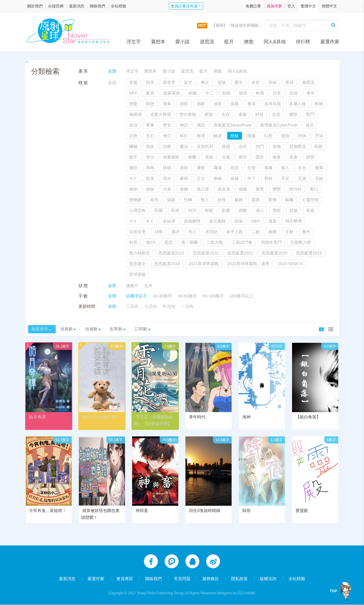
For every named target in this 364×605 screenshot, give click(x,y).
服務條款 (211, 579)
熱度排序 (41, 329)
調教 (243, 210)
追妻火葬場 (161, 114)
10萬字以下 (137, 296)
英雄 (289, 82)
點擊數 (124, 329)
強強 (238, 221)
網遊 (209, 114)
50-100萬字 (213, 296)
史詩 (133, 125)
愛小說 (182, 42)
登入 (291, 6)
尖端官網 (56, 6)
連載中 (132, 286)
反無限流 (298, 146)
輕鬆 (209, 210)
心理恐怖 (137, 210)
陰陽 (251, 136)
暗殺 (319, 146)
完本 (148, 286)
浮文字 (134, 42)
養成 (251, 104)
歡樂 (226, 210)
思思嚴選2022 (206, 253)
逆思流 (207, 42)
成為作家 (274, 6)
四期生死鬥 (271, 242)
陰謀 (226, 146)
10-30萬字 (162, 296)
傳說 (201, 125)
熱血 (150, 146)
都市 (243, 157)
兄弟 (302, 178)
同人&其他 (275, 42)
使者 (277, 157)
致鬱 (192, 157)
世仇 (150, 157)
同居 (235, 168)
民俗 (175, 210)
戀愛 (133, 104)
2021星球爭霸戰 (204, 264)
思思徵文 (137, 264)
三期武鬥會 (242, 242)
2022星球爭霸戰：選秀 (248, 264)
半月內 (169, 306)
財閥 (226, 93)
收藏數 (97, 329)
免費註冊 (253, 6)
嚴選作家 (330, 42)
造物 (277, 146)
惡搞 (294, 93)
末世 (256, 82)
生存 (226, 114)
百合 (302, 168)
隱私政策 (239, 579)
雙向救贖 (188, 114)
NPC (134, 93)
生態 (251, 168)
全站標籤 (118, 6)
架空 (188, 82)
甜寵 (184, 104)
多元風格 (217, 221)
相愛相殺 (171, 157)
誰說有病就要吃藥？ (101, 417)
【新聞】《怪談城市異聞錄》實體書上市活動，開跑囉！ (260, 25)
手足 (285, 178)
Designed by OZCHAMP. (236, 593)
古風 (226, 157)
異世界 (169, 82)
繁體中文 (308, 6)
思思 (169, 242)
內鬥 (260, 146)
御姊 (218, 178)
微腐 (319, 168)
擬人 (285, 168)
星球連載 (137, 274)
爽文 (205, 82)
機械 (133, 146)
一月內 (187, 306)
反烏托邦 (205, 146)
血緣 (235, 178)
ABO (256, 221)
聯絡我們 (97, 6)
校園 (193, 93)
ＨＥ (133, 221)
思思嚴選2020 (274, 253)
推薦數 (70, 329)
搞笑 (243, 93)
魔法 (184, 146)
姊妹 (150, 189)
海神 (246, 417)
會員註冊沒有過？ (186, 6)
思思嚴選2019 (309, 253)
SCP (192, 210)
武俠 (133, 136)
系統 (272, 82)
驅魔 (289, 200)
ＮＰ (133, 178)
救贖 (319, 104)
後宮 (310, 125)
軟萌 (260, 93)
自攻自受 (137, 232)
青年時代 (197, 417)
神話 (184, 125)
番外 (306, 232)
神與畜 (142, 511)
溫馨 (235, 104)
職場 (218, 168)
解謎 (218, 136)
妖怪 (222, 200)
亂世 (150, 93)
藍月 (229, 42)
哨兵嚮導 (294, 221)
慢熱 (285, 136)
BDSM (295, 189)
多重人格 (298, 104)
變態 (277, 189)
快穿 (150, 82)
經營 (310, 157)
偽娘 (171, 200)
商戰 (150, 168)
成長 (218, 104)
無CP (151, 242)
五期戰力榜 (301, 242)
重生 (239, 82)
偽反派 (224, 189)
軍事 (150, 125)
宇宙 (319, 136)
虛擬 (243, 114)
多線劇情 (192, 221)
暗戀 (150, 104)
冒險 (222, 82)
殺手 (133, 157)
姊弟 (133, 189)
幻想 (268, 136)
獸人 (205, 200)
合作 (243, 146)
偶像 (268, 168)
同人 (193, 232)
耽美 (150, 178)
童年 (311, 93)
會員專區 (125, 579)
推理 (201, 136)
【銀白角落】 (308, 417)
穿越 (133, 82)
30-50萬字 (187, 296)
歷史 (167, 125)
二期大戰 (215, 242)
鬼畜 (272, 221)
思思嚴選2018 (167, 264)
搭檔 (167, 168)
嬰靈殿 (302, 511)
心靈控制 (310, 200)
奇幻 (167, 136)
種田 (133, 168)
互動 (289, 232)
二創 (256, 232)
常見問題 (182, 579)
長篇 (310, 210)
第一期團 (190, 242)
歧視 (154, 200)
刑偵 (302, 136)
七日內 (150, 306)
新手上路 (235, 232)
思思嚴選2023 (171, 253)
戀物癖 (135, 200)
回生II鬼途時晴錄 (205, 511)
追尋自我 (272, 104)
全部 (112, 71)
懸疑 (235, 136)
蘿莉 (184, 178)
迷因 (184, 168)
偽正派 (203, 189)
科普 (133, 242)
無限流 (308, 82)
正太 (201, 178)
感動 (201, 104)
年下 (251, 178)
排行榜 (303, 42)
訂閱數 (151, 329)
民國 (158, 210)
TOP (335, 591)
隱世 (260, 157)
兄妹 (319, 178)
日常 (277, 93)
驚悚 (272, 200)
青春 (167, 104)
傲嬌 (184, 189)
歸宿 (246, 511)
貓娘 (239, 200)
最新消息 (77, 6)
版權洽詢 (268, 579)
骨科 (268, 178)
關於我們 (35, 6)
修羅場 (135, 114)
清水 (167, 178)
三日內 (132, 306)
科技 (259, 114)
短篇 (294, 210)
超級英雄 (171, 93)
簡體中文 (329, 6)
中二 (209, 93)
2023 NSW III (290, 264)
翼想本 (158, 42)
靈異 (256, 200)
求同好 (211, 232)
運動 (201, 168)
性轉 (188, 200)
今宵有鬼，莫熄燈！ (48, 511)
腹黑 (260, 189)
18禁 (159, 232)
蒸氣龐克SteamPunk (232, 125)
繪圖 (272, 232)
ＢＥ (150, 221)
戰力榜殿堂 (139, 253)
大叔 (167, 189)
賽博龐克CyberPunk (279, 125)
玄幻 (150, 136)
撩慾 (249, 42)
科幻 (184, 136)
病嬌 (243, 189)
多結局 (169, 221)
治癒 (167, 146)
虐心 (260, 210)
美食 (294, 157)
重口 (314, 189)
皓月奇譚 (37, 417)
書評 (176, 232)
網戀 (293, 114)
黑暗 (277, 210)
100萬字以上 (241, 296)
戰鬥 (310, 114)
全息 (276, 114)
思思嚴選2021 (240, 253)
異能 (209, 157)
